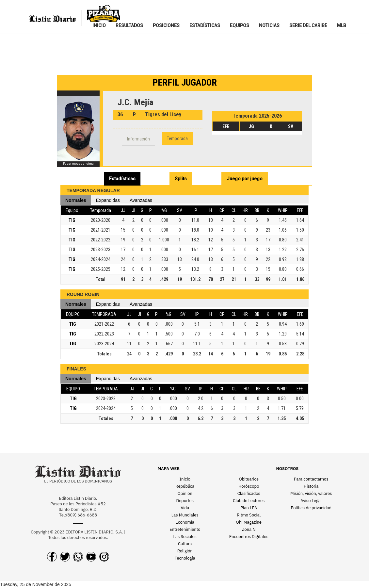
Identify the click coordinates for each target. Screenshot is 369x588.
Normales (76, 200)
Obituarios (249, 479)
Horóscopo (249, 486)
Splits (181, 179)
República (185, 486)
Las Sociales (185, 537)
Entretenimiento (185, 529)
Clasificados (249, 493)
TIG (72, 220)
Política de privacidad (311, 508)
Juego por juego (245, 179)
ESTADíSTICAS (205, 25)
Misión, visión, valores (311, 493)
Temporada (177, 139)
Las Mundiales (185, 515)
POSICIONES (166, 25)
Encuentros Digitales (249, 537)
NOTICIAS (269, 25)
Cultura (185, 544)
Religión (185, 551)
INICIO (99, 25)
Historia (311, 486)
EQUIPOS (240, 25)
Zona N (249, 529)
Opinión (185, 493)
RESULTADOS (129, 25)
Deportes (185, 501)
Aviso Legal (311, 501)
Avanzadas (141, 200)
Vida (185, 508)
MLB (342, 25)
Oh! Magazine (249, 522)
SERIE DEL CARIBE (308, 25)
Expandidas (108, 200)
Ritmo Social (249, 515)
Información (138, 139)
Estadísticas (122, 179)
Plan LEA (249, 508)
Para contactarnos (311, 479)
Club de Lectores (249, 501)
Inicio (185, 479)
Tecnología (185, 558)
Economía (185, 522)
